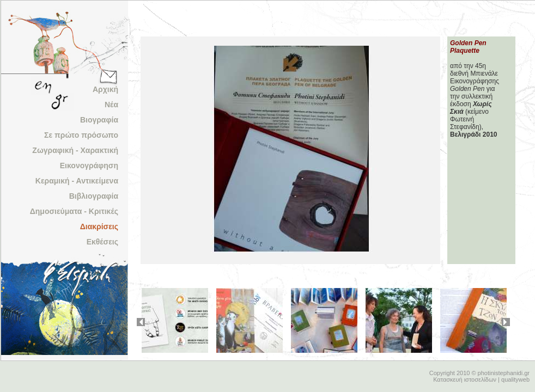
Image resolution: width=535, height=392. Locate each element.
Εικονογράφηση (89, 166)
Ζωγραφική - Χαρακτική (75, 150)
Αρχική (105, 89)
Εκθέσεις (102, 242)
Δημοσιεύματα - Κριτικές (74, 211)
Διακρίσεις (99, 226)
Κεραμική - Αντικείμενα (77, 181)
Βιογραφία (99, 120)
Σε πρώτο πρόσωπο (81, 135)
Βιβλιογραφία (94, 196)
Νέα (111, 105)
